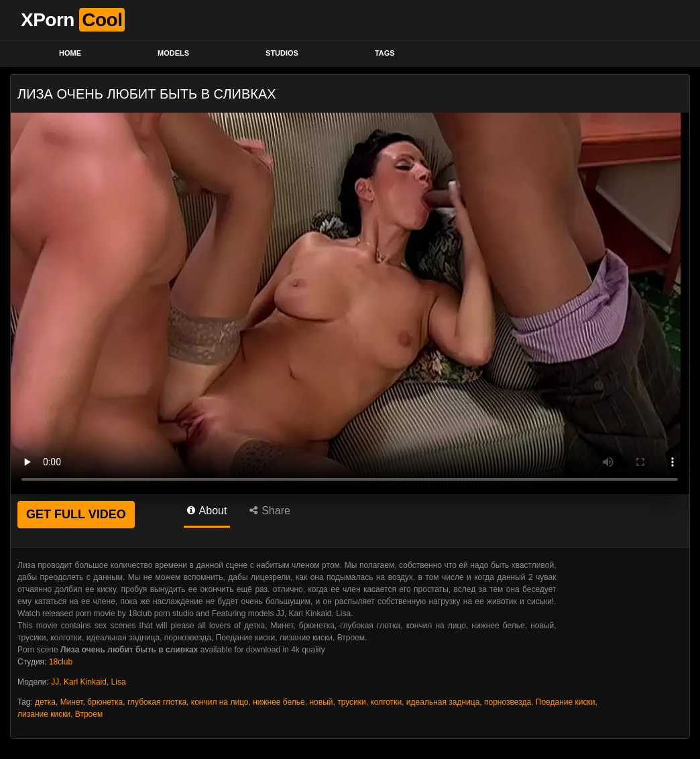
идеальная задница (443, 702)
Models (173, 53)
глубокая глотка (157, 702)
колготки (386, 702)
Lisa (119, 682)
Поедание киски (566, 702)
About (207, 511)
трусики (352, 702)
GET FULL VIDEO (76, 514)
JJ (55, 682)
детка (45, 702)
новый (321, 702)
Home (70, 53)
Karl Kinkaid (85, 682)
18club (61, 662)
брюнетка (105, 702)
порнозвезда (508, 702)
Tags (385, 53)
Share (270, 511)
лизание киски (44, 714)
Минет (72, 702)
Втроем (89, 714)
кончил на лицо (220, 702)
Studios (282, 53)
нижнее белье (279, 702)
